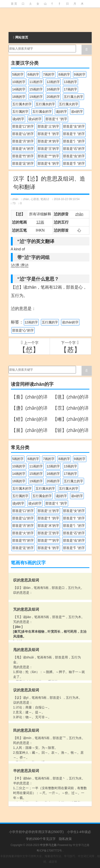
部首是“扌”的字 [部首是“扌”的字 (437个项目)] (74, 134)
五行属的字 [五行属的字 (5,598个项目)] (20, 112)
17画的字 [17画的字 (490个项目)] (70, 89)
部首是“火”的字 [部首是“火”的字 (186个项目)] (23, 149)
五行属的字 (50, 322)
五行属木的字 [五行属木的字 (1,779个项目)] (22, 104)
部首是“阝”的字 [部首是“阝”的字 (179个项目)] (74, 163)
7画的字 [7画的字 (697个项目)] (49, 74)
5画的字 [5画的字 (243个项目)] (18, 74)
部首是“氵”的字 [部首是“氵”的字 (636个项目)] (74, 141)
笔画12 (45, 199)
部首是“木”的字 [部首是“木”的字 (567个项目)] (48, 141)
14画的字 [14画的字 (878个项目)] (19, 89)
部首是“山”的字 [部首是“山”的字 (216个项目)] (23, 134)
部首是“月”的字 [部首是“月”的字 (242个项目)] (23, 141)
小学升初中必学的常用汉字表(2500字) (36, 832)
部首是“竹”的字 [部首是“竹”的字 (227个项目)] (23, 156)
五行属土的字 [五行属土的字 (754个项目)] (73, 97)
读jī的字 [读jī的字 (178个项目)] (61, 112)
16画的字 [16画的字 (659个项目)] (53, 89)
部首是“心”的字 (23, 330)
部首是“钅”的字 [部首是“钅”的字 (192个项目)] (48, 163)
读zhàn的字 (70, 322)
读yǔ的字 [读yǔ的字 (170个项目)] (35, 119)
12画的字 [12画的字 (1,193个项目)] (53, 82)
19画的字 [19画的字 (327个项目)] (36, 97)
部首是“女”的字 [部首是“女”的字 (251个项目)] (74, 126)
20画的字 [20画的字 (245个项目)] (53, 97)
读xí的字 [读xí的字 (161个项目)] (77, 112)
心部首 (35, 199)
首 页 (14, 4)
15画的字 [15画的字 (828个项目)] (36, 89)
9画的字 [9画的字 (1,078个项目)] (80, 74)
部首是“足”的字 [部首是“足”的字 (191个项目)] (23, 163)
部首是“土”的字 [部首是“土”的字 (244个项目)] (48, 126)
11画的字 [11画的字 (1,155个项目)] (36, 82)
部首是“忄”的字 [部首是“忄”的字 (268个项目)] (48, 134)
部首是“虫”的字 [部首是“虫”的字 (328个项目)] (74, 156)
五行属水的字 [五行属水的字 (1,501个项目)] (45, 104)
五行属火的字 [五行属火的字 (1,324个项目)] (69, 104)
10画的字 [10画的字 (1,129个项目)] (19, 82)
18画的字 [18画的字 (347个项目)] (19, 97)
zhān (15, 199)
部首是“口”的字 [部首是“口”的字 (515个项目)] (23, 126)
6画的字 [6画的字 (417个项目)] (33, 74)
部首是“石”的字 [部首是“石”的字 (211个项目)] (74, 149)
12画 (40, 222)
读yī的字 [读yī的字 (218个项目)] (18, 119)
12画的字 (31, 322)
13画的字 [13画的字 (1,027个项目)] (70, 82)
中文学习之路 (81, 845)
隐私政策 (65, 839)
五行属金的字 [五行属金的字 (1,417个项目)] (42, 112)
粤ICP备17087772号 (49, 851)
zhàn (26, 199)
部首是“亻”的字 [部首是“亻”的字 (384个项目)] (56, 119)
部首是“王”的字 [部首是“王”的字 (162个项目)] (48, 149)
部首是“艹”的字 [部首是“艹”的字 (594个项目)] (48, 156)
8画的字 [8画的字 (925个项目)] (64, 74)
